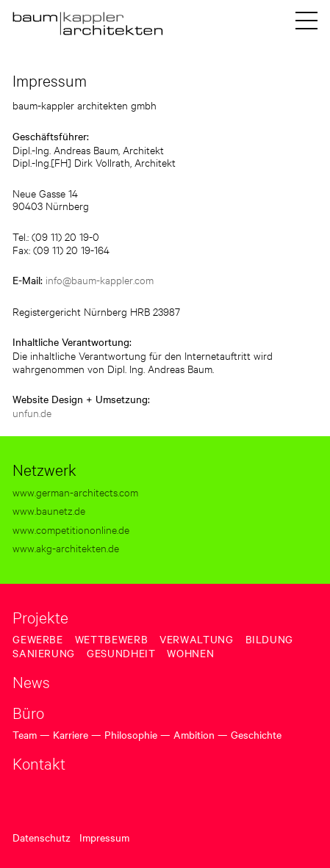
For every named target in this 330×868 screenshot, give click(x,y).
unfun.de (32, 412)
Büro (28, 712)
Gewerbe (37, 639)
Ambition (194, 734)
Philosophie (131, 734)
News (31, 681)
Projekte (40, 617)
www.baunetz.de (49, 510)
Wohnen (190, 653)
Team (25, 734)
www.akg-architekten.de (66, 547)
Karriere (71, 734)
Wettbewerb (111, 639)
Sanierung (44, 653)
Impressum (104, 837)
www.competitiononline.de (71, 529)
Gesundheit (121, 653)
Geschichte (256, 734)
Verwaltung (196, 639)
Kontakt (39, 763)
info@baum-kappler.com (100, 279)
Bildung (269, 639)
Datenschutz (42, 837)
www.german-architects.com (75, 492)
